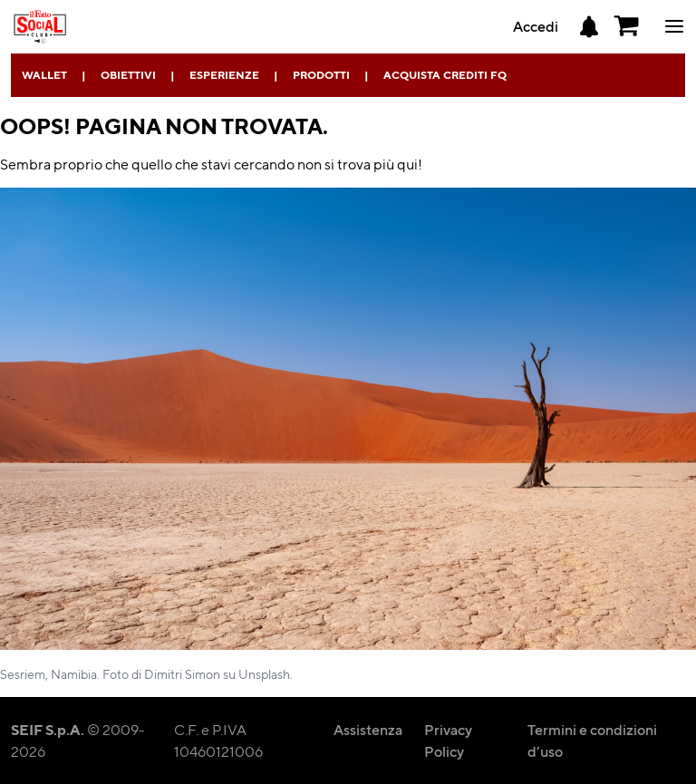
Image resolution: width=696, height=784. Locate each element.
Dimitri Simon (182, 673)
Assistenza (368, 729)
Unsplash (264, 673)
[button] (627, 26)
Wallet (44, 75)
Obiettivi (128, 75)
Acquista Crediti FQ (445, 75)
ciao (674, 26)
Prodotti (321, 75)
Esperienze (224, 75)
